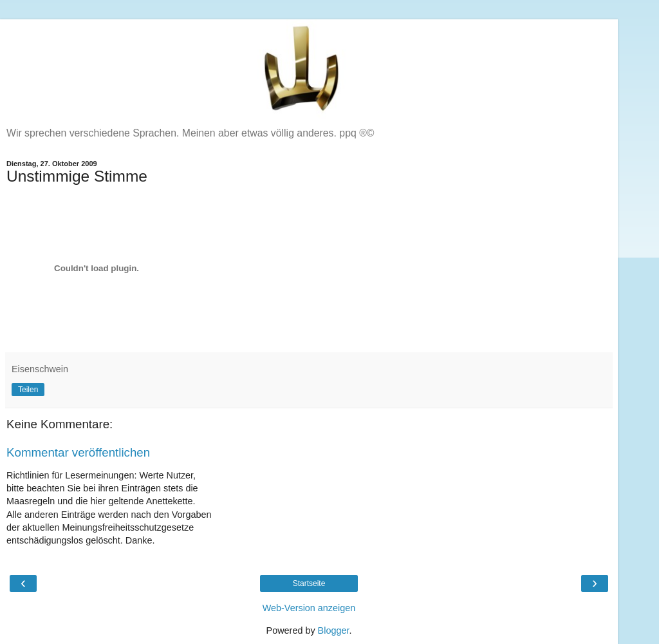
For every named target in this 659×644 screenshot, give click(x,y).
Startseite (309, 583)
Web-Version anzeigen (309, 608)
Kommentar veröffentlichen (78, 452)
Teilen (28, 390)
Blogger (334, 630)
